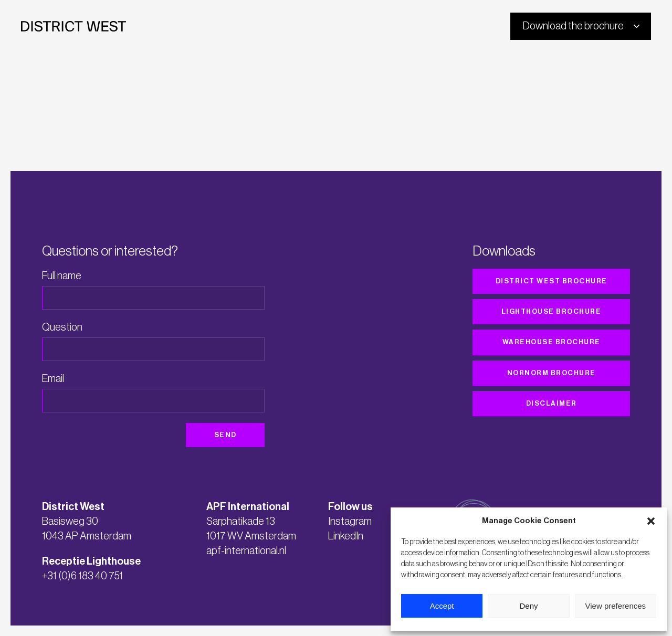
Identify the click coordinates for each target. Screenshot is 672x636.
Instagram (350, 522)
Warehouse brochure (552, 342)
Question (62, 327)
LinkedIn (346, 536)
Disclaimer (552, 403)
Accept (442, 606)
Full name (62, 276)
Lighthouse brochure (552, 311)
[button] (651, 521)
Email (53, 379)
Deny (528, 606)
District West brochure (552, 281)
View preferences (616, 606)
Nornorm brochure (552, 373)
